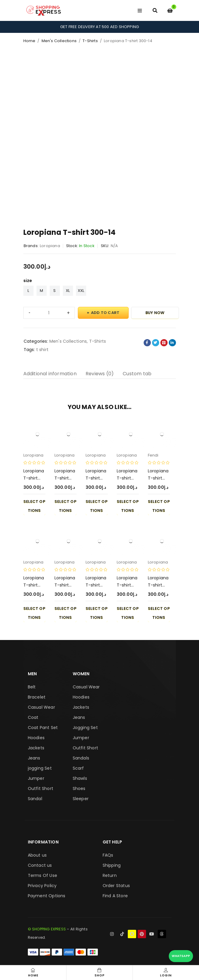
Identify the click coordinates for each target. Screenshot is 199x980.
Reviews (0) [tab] (100, 374)
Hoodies (36, 738)
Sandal (35, 799)
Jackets (36, 748)
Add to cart (105, 313)
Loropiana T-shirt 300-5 (96, 585)
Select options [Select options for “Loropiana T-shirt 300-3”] (34, 506)
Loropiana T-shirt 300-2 (127, 585)
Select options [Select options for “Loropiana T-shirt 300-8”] (65, 613)
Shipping (112, 865)
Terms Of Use (42, 875)
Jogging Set (85, 728)
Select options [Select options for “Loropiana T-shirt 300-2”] (128, 613)
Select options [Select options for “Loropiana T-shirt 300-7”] (159, 506)
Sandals (81, 758)
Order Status (116, 886)
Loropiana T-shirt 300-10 (158, 585)
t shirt (42, 350)
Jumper (36, 778)
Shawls (80, 778)
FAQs (108, 855)
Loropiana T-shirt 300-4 (96, 478)
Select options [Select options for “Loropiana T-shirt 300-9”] (34, 613)
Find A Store (115, 896)
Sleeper (81, 799)
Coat (33, 717)
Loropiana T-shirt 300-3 (34, 478)
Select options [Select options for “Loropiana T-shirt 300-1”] (128, 506)
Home (29, 41)
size (28, 281)
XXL (81, 291)
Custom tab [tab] (137, 374)
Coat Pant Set (43, 728)
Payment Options (47, 896)
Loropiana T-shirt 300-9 (34, 585)
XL (68, 291)
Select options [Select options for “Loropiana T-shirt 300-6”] (65, 506)
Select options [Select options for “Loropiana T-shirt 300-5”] (97, 613)
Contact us (40, 865)
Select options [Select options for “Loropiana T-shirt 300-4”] (97, 506)
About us (37, 855)
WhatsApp (181, 956)
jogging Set (40, 768)
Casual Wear (41, 707)
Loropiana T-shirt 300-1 (127, 478)
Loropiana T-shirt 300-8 (65, 585)
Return (110, 875)
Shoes (79, 788)
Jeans (34, 758)
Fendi (153, 455)
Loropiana (50, 246)
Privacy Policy (42, 886)
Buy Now (155, 313)
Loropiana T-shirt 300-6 (65, 478)
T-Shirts (90, 41)
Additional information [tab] (50, 374)
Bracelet (37, 697)
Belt (32, 687)
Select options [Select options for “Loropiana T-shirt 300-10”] (159, 613)
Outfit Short (41, 788)
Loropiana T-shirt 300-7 (158, 478)
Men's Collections (59, 41)
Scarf (78, 768)
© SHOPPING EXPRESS (47, 929)
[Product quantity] (49, 313)
